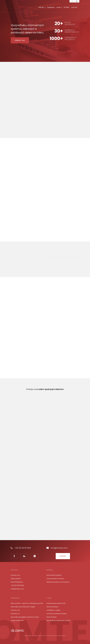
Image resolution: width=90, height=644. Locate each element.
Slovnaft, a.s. (15, 614)
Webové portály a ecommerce (58, 582)
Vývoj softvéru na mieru (55, 579)
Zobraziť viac (20, 40)
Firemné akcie (51, 617)
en (72, 1)
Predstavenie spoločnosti (56, 603)
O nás (58, 7)
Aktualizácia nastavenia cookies (58, 620)
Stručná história (52, 607)
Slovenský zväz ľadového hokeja (23, 607)
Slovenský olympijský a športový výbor (25, 617)
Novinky (67, 7)
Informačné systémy (54, 575)
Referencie (51, 7)
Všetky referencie (17, 620)
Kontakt (74, 7)
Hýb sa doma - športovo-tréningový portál (27, 603)
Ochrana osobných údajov (57, 614)
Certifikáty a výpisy (53, 610)
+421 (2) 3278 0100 (21, 548)
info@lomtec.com (57, 548)
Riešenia (41, 7)
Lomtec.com (15, 610)
